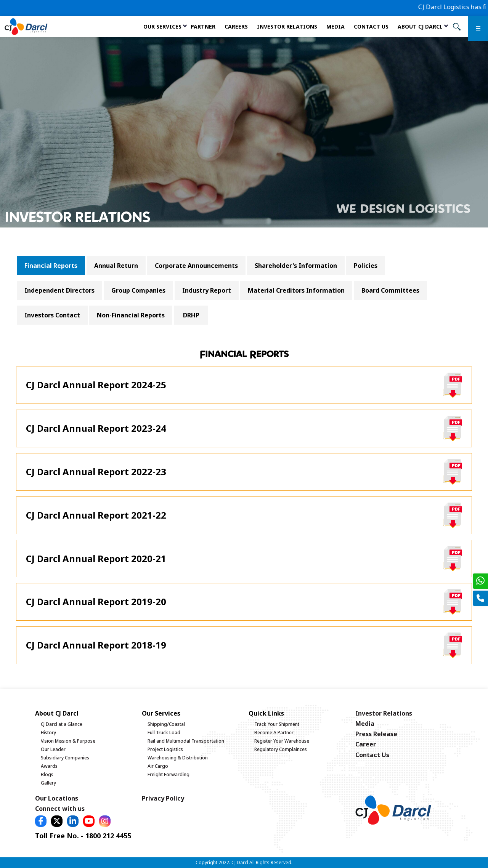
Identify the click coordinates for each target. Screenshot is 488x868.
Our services (162, 26)
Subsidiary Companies (65, 758)
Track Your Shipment (277, 724)
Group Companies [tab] (138, 290)
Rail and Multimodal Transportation (186, 741)
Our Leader (53, 749)
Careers (236, 26)
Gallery (48, 783)
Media (335, 26)
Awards (49, 766)
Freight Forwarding (169, 774)
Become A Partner (274, 733)
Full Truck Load (164, 733)
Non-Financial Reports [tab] (131, 315)
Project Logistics (165, 749)
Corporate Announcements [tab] (196, 266)
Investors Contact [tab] (52, 315)
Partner (203, 26)
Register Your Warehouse (282, 741)
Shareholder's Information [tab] (296, 266)
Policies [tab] (366, 266)
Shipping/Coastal (166, 724)
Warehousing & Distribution (178, 758)
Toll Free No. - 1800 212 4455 (83, 836)
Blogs (47, 774)
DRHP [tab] (191, 315)
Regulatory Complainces (281, 749)
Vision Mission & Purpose (68, 741)
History (48, 733)
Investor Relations (287, 26)
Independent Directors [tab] (59, 290)
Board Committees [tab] (390, 290)
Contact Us (371, 26)
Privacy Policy (163, 798)
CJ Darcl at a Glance (62, 724)
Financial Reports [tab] (51, 266)
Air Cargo (158, 766)
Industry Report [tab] (207, 290)
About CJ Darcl (420, 26)
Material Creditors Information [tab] (296, 290)
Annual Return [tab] (116, 266)
